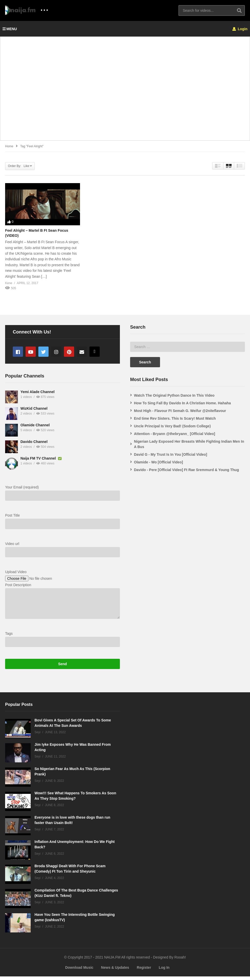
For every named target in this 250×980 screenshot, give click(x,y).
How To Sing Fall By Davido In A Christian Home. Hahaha (182, 403)
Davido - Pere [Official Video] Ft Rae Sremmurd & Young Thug (186, 470)
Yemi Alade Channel (37, 395)
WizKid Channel (34, 412)
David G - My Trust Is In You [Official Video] (171, 454)
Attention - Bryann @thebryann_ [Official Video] (175, 434)
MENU (10, 29)
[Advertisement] (125, 91)
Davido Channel (34, 445)
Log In (164, 971)
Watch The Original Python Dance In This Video (174, 395)
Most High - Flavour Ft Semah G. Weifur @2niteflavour (180, 411)
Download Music (79, 971)
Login (240, 29)
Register (144, 971)
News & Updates (115, 971)
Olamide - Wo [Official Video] (158, 462)
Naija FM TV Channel (39, 462)
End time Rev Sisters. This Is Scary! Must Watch (175, 418)
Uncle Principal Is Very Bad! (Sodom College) (172, 426)
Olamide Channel (35, 429)
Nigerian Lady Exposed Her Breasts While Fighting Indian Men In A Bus (189, 444)
